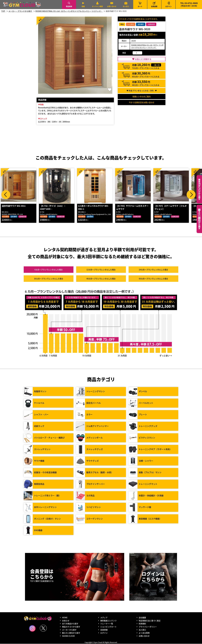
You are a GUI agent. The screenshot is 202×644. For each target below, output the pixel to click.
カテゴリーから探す (199, 189)
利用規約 (142, 624)
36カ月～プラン (49, 279)
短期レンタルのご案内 (142, 96)
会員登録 (154, 6)
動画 (83, 6)
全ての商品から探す (70, 624)
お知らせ (66, 621)
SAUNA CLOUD (68, 636)
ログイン (169, 6)
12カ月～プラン (101, 270)
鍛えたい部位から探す (199, 219)
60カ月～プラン (153, 279)
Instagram (32, 629)
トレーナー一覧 (107, 624)
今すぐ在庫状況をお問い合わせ (142, 102)
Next (191, 195)
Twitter (43, 628)
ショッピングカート (108, 627)
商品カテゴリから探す (71, 627)
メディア (104, 618)
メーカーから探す (69, 630)
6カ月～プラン (49, 270)
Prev (6, 195)
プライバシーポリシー (148, 627)
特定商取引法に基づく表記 (150, 621)
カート (140, 4)
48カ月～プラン (101, 279)
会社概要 (142, 618)
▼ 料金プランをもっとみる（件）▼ (142, 91)
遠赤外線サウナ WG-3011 (14, 206)
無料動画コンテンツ (108, 621)
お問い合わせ (112, 6)
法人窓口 (126, 6)
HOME (65, 618)
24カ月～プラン (153, 270)
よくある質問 (144, 633)
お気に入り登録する (143, 59)
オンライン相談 (97, 6)
